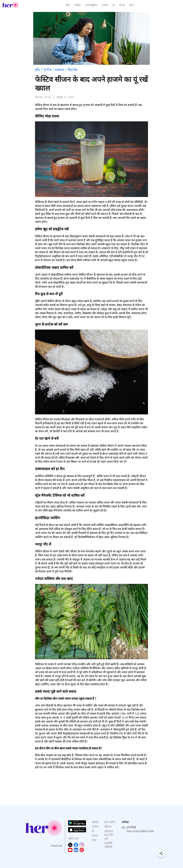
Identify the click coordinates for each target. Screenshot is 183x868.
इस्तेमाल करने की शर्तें (109, 835)
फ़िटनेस (73, 70)
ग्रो (114, 5)
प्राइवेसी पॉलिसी (108, 845)
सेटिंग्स (108, 827)
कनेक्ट (78, 5)
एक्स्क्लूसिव (91, 5)
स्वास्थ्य (60, 70)
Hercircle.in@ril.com (140, 831)
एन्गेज (105, 5)
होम (68, 5)
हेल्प (131, 5)
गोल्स (122, 5)
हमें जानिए (110, 822)
